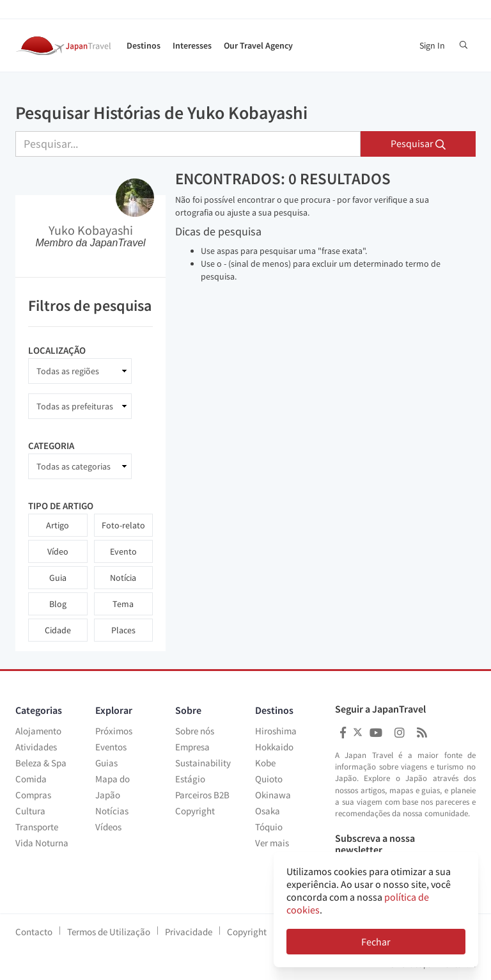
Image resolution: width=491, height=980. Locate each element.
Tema (123, 604)
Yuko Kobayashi (91, 230)
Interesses (192, 45)
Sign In (432, 45)
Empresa (192, 747)
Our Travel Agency (258, 45)
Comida (31, 779)
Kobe (265, 763)
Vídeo (58, 551)
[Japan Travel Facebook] (343, 733)
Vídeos (108, 827)
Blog (58, 604)
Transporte (37, 827)
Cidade (58, 630)
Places (123, 630)
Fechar (376, 942)
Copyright (195, 811)
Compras (33, 795)
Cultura (30, 811)
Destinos (144, 45)
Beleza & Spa (41, 763)
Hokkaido (274, 747)
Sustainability (203, 763)
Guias (106, 763)
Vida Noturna (42, 843)
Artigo (58, 525)
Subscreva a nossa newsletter (375, 844)
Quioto (269, 779)
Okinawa (273, 795)
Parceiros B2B (202, 795)
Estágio (190, 779)
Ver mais (272, 843)
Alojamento (38, 731)
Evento (123, 551)
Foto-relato (123, 525)
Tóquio (269, 827)
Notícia (123, 578)
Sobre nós (195, 731)
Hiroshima (276, 731)
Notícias (112, 811)
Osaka (268, 811)
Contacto (34, 932)
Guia (58, 578)
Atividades (36, 747)
